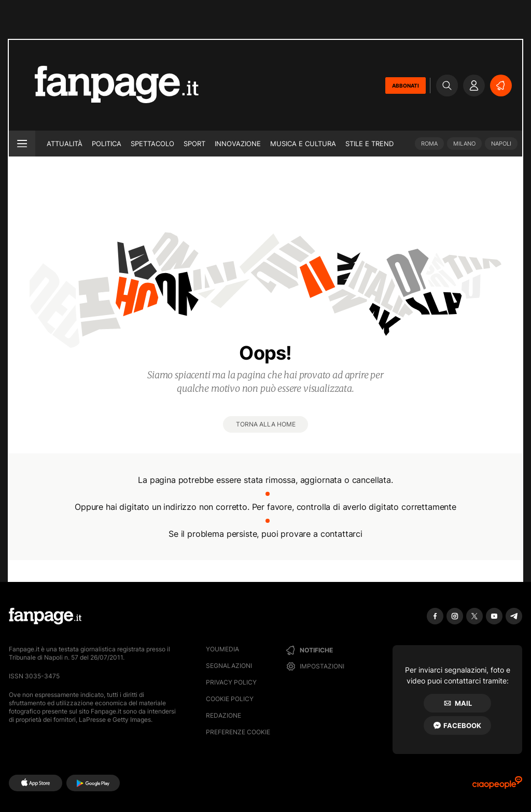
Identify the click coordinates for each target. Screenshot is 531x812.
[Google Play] (93, 783)
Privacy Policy (231, 682)
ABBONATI (406, 86)
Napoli (501, 144)
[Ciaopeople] (497, 786)
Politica (107, 144)
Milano (464, 144)
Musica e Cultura (303, 144)
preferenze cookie (238, 732)
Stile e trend (369, 144)
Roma (429, 144)
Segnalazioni (229, 666)
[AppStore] (36, 783)
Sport (194, 144)
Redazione (223, 715)
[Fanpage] (45, 616)
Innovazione (238, 144)
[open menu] (22, 144)
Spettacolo (152, 144)
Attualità (65, 144)
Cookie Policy (230, 699)
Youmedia (222, 649)
